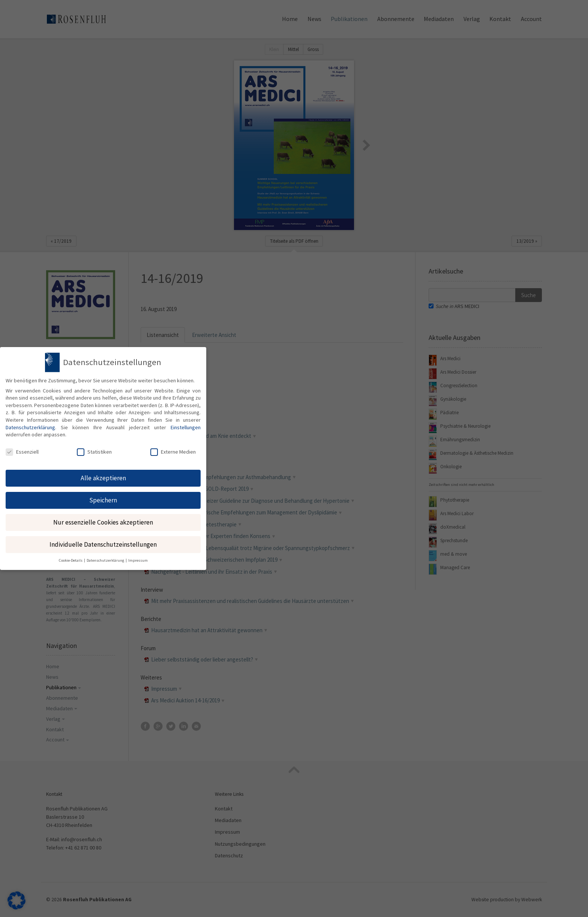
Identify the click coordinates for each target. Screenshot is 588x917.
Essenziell (22, 448)
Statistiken (94, 448)
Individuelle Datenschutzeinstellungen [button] (103, 541)
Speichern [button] (103, 496)
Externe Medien (173, 448)
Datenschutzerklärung (30, 424)
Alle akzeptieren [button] (103, 474)
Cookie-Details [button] (71, 557)
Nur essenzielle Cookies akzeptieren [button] (103, 519)
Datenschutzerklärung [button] (106, 557)
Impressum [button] (138, 557)
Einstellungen (186, 424)
